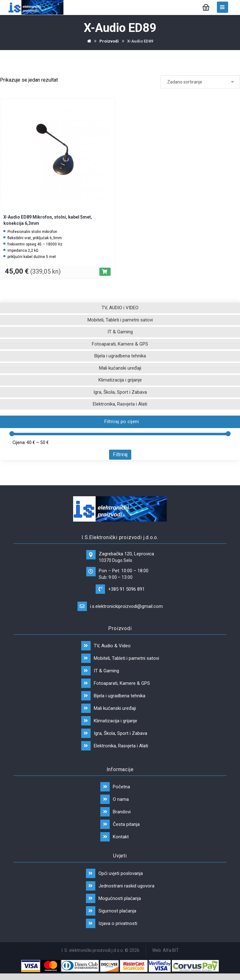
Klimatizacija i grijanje (120, 380)
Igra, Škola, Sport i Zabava (120, 392)
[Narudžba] (200, 82)
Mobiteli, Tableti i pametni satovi (120, 320)
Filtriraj (120, 455)
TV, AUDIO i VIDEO (120, 308)
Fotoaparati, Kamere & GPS (120, 344)
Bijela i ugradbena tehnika (120, 356)
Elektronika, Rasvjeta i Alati (120, 404)
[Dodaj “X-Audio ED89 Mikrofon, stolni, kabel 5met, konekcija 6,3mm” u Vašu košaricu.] (105, 272)
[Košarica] (206, 7)
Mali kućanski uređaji (120, 368)
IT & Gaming (120, 332)
